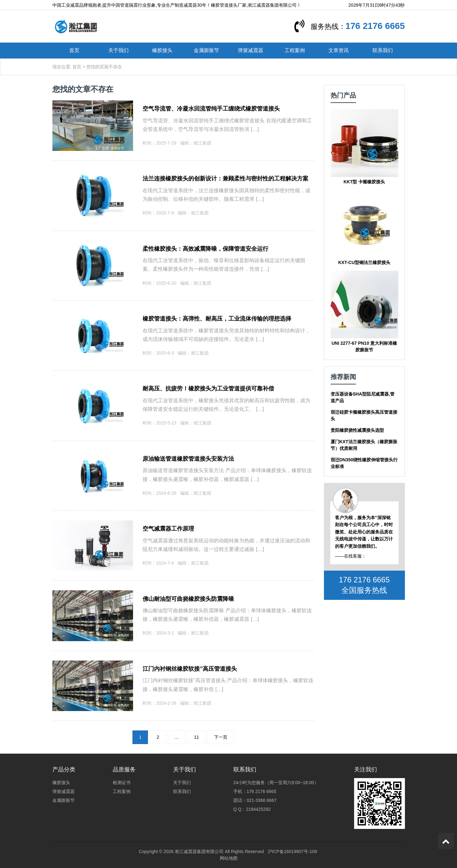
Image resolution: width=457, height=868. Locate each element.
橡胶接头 (162, 50)
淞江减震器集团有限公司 (199, 851)
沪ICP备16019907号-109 (292, 851)
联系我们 (383, 50)
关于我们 (118, 50)
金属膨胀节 (206, 50)
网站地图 (229, 858)
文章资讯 (339, 50)
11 (197, 737)
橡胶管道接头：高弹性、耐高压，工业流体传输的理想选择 (217, 319)
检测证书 (122, 783)
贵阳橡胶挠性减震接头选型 (357, 430)
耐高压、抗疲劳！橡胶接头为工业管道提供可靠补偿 (208, 389)
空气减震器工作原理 (168, 529)
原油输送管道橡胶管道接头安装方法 (188, 459)
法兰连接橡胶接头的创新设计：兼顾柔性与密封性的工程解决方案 (225, 179)
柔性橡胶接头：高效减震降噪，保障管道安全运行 (205, 249)
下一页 (221, 737)
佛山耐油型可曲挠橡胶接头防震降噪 (188, 599)
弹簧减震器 (251, 50)
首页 (74, 50)
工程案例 (295, 50)
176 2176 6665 (375, 26)
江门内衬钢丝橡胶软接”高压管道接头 (190, 669)
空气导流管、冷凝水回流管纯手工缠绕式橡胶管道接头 (211, 109)
